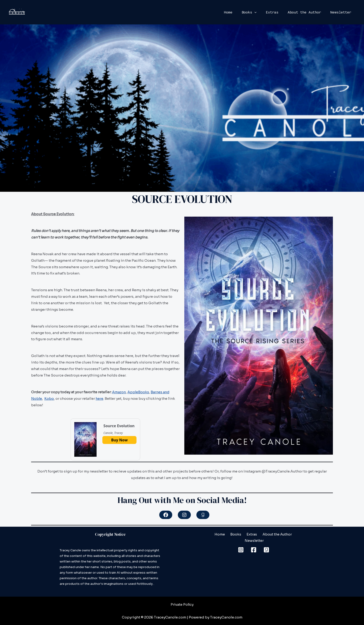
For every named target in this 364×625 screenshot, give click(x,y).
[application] (262, 12)
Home (239, 12)
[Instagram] (241, 544)
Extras (278, 12)
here (100, 398)
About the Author (308, 12)
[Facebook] (254, 544)
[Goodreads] (266, 544)
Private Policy (182, 604)
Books (257, 12)
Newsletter (342, 12)
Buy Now (119, 440)
